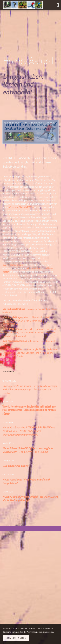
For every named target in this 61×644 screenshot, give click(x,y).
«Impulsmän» (34, 268)
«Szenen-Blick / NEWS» (21, 207)
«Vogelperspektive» (13, 265)
